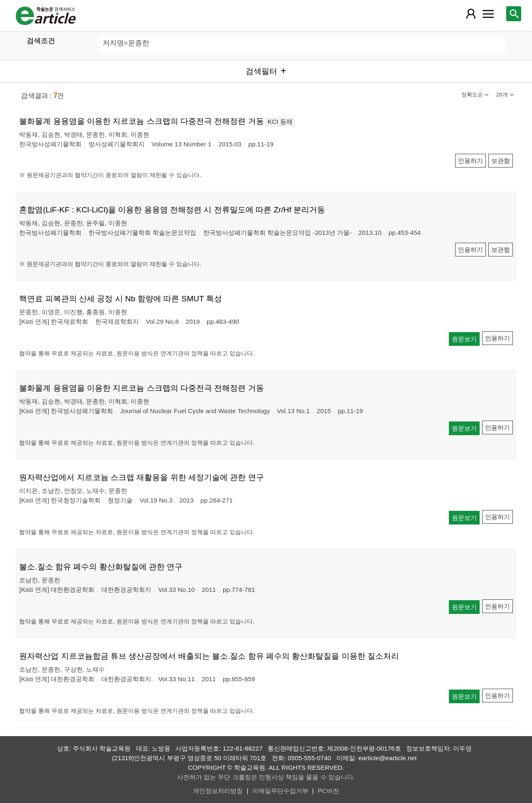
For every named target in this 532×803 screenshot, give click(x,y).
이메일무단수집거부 (280, 791)
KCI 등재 (280, 122)
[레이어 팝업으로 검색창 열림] (514, 14)
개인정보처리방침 (218, 791)
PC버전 (328, 791)
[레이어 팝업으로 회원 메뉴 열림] (470, 14)
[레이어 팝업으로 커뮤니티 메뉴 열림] (488, 14)
